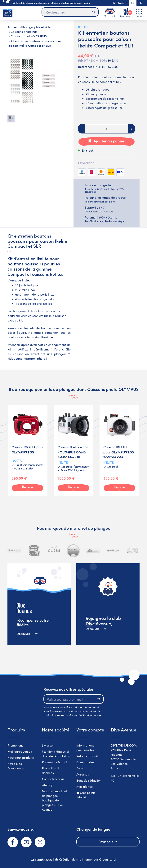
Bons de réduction (89, 780)
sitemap (48, 785)
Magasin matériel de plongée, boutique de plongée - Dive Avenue (54, 800)
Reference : (86, 67)
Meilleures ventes (20, 751)
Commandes (85, 762)
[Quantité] (107, 129)
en (140, 3)
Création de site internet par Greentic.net (88, 859)
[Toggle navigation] (139, 13)
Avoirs (81, 768)
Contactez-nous (53, 779)
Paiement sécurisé (55, 762)
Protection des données (52, 770)
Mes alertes (85, 786)
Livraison (48, 745)
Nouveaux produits (21, 757)
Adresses (83, 774)
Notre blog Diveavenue (16, 766)
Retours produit (87, 756)
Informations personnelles (85, 748)
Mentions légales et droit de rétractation (56, 754)
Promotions (15, 745)
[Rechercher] (70, 12)
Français (106, 842)
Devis (119, 3)
